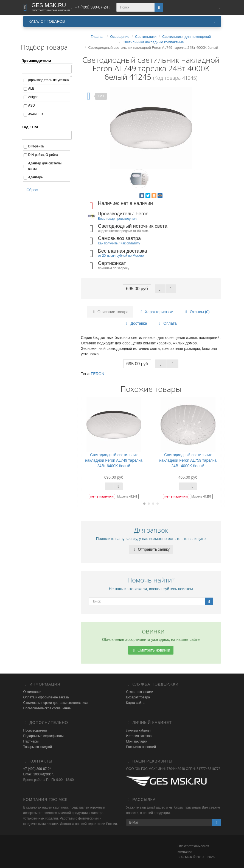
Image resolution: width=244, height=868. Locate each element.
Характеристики (156, 312)
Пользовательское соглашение (47, 708)
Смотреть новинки (151, 650)
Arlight (33, 97)
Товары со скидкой (38, 747)
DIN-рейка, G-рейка (43, 155)
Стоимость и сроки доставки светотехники (56, 703)
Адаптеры (36, 177)
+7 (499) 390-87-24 (37, 769)
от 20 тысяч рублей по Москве (121, 256)
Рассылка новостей (141, 747)
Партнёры (31, 741)
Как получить (108, 243)
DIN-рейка (36, 146)
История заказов (139, 736)
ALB (31, 88)
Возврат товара (138, 697)
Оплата (167, 323)
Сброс (30, 190)
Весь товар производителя (118, 219)
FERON (98, 374)
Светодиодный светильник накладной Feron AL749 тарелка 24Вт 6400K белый (114, 460)
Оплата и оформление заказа (46, 697)
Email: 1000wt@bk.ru (39, 774)
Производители (35, 730)
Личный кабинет (139, 730)
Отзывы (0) (197, 312)
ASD (32, 105)
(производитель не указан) (49, 80)
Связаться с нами (140, 692)
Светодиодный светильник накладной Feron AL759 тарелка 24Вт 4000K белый (188, 460)
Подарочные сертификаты (44, 736)
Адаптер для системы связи (45, 166)
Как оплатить (130, 243)
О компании (32, 692)
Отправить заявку (151, 549)
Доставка (136, 323)
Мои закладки (137, 741)
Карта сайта (135, 703)
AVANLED (36, 114)
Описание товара (110, 312)
